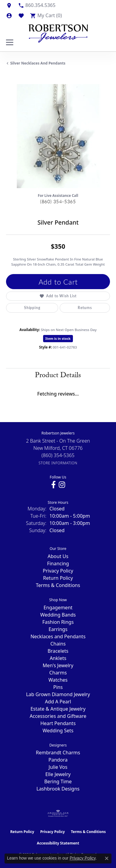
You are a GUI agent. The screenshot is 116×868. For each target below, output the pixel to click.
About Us (58, 556)
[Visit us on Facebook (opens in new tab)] (53, 485)
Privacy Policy (58, 571)
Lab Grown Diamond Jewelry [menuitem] (58, 694)
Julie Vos (58, 767)
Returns (85, 308)
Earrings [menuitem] (58, 629)
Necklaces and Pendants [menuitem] (58, 636)
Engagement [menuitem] (58, 608)
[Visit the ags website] (58, 813)
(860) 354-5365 (58, 201)
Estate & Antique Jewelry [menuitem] (58, 709)
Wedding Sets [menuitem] (58, 731)
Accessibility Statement (58, 843)
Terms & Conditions (58, 585)
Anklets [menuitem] (58, 658)
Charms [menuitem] (58, 673)
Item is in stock (58, 338)
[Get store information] (58, 463)
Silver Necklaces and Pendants (38, 63)
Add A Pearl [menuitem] (58, 702)
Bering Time (58, 781)
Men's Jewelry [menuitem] (58, 665)
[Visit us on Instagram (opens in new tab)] (62, 485)
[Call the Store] (58, 455)
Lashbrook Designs (58, 789)
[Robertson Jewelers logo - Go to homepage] (58, 32)
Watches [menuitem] (58, 680)
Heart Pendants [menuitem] (58, 723)
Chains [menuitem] (58, 644)
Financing (58, 563)
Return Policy (58, 578)
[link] (9, 5)
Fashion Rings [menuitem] (58, 622)
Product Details (58, 376)
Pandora (58, 760)
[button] (9, 15)
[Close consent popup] (107, 858)
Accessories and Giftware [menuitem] (58, 716)
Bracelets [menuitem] (58, 651)
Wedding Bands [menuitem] (58, 615)
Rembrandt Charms (58, 753)
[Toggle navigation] (10, 42)
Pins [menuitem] (58, 687)
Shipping (32, 308)
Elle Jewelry (58, 774)
